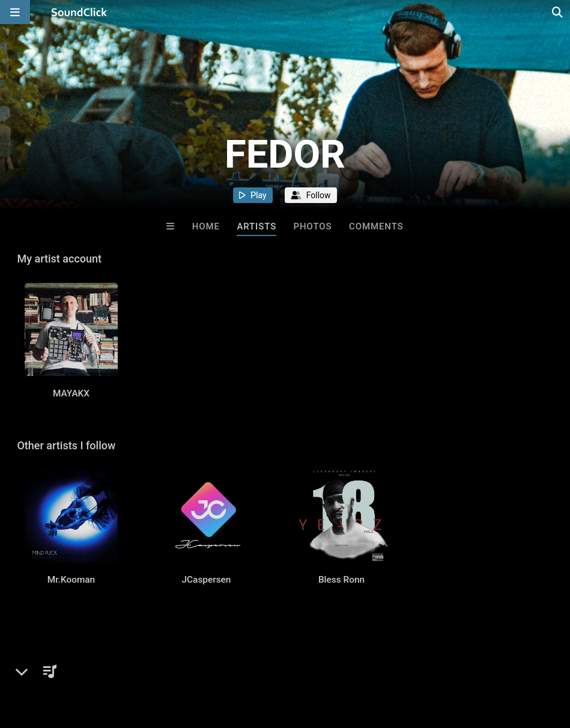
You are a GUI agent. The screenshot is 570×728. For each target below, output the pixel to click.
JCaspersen (207, 586)
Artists (256, 226)
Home (206, 226)
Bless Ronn (341, 586)
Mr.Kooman (71, 586)
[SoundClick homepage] (79, 12)
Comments (376, 226)
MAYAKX (71, 396)
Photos (313, 226)
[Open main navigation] (15, 12)
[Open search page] (558, 12)
